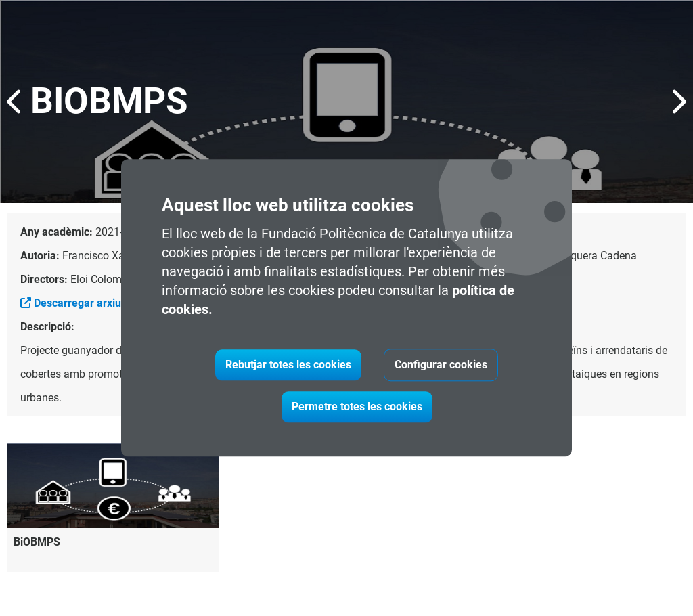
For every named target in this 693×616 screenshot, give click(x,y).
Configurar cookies (441, 365)
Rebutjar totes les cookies (288, 365)
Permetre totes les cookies (357, 407)
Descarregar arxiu (71, 303)
